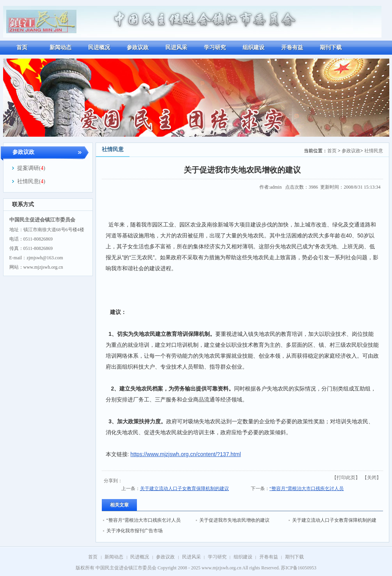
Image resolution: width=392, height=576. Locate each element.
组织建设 (243, 557)
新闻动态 (114, 557)
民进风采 (192, 557)
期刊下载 (294, 557)
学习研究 (217, 557)
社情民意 (374, 151)
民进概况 (140, 557)
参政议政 (351, 151)
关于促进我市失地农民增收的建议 (234, 520)
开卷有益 (269, 557)
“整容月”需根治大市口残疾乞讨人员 (307, 489)
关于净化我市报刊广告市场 (135, 531)
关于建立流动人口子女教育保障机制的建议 (184, 489)
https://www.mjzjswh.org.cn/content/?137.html (185, 454)
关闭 (372, 478)
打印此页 (346, 478)
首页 (332, 151)
